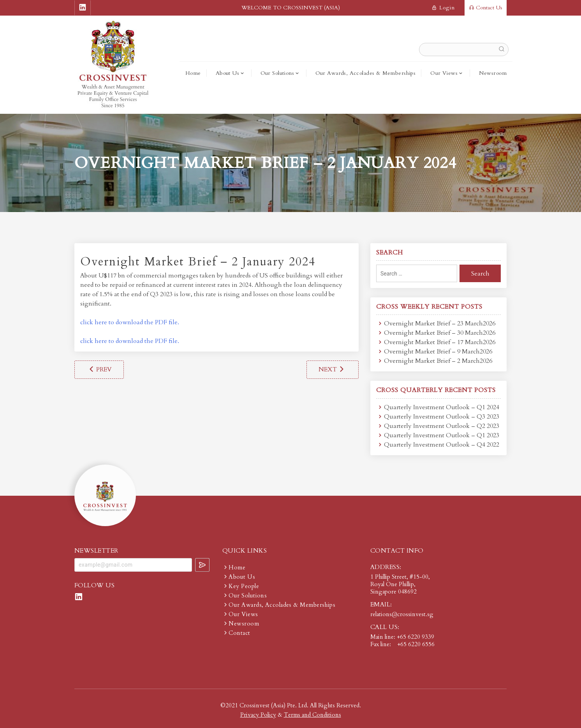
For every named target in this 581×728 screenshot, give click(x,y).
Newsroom (493, 73)
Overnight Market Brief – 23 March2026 (440, 323)
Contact (239, 633)
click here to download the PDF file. (130, 322)
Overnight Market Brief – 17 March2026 (440, 342)
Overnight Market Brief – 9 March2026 (438, 352)
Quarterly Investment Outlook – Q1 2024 (442, 407)
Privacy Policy (258, 715)
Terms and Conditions (313, 715)
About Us (227, 73)
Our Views (444, 73)
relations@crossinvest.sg (402, 614)
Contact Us (486, 8)
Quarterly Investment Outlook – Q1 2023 (442, 435)
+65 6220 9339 (416, 637)
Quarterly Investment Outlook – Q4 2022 (442, 445)
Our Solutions (277, 73)
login (443, 8)
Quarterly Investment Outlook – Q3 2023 (442, 417)
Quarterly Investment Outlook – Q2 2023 (442, 426)
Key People (244, 586)
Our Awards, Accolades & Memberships (366, 73)
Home (193, 73)
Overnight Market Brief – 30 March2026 (440, 333)
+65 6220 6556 (416, 644)
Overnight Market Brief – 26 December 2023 (99, 370)
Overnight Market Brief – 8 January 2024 (333, 370)
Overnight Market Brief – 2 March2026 (438, 361)
